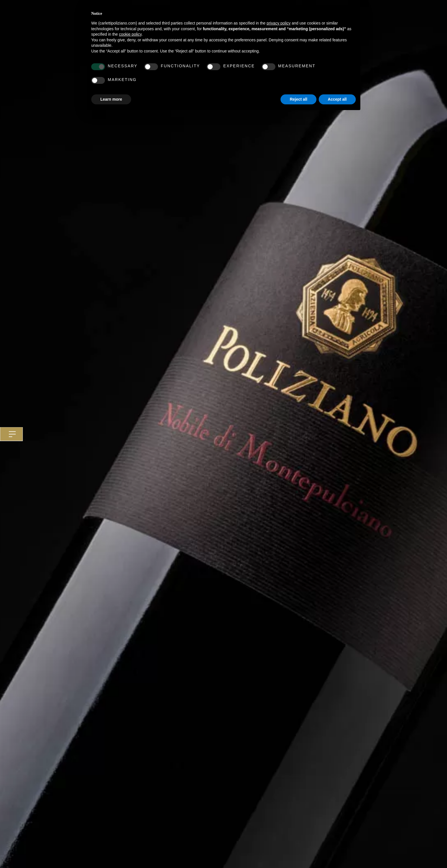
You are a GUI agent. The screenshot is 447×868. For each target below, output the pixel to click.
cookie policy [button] (130, 34)
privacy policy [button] (279, 23)
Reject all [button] (298, 99)
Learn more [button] (111, 99)
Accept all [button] (337, 99)
